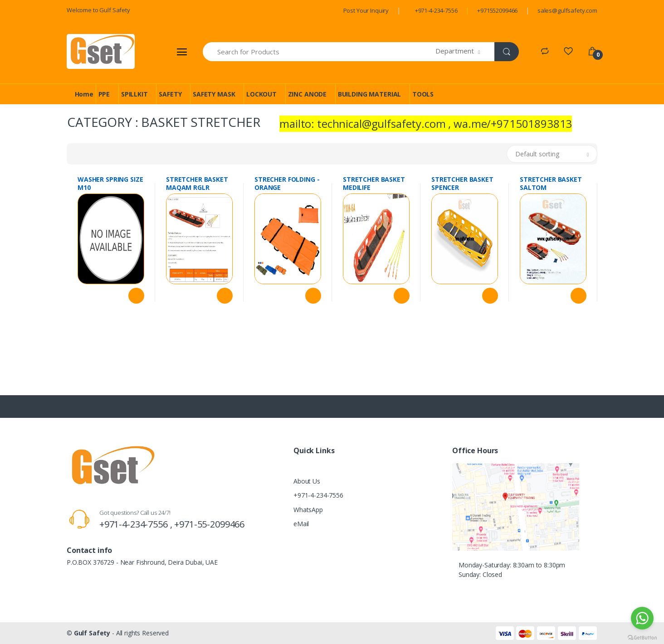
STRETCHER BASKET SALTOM (551, 184)
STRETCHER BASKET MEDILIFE (374, 184)
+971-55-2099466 (209, 524)
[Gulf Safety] (101, 51)
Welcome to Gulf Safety (98, 10)
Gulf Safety (92, 633)
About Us (307, 481)
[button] (465, 52)
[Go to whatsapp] (642, 618)
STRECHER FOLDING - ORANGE (287, 184)
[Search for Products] (319, 52)
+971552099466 (497, 10)
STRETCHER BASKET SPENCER (462, 184)
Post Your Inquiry (366, 10)
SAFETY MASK (214, 94)
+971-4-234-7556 (436, 10)
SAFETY (170, 94)
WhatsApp (308, 510)
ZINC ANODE (308, 94)
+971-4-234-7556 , (137, 524)
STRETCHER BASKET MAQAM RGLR (197, 184)
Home (84, 94)
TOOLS (423, 94)
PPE (104, 94)
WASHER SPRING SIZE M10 (110, 184)
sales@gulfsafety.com (567, 10)
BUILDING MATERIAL (370, 94)
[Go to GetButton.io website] (642, 635)
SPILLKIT (134, 94)
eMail (301, 524)
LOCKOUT (261, 94)
